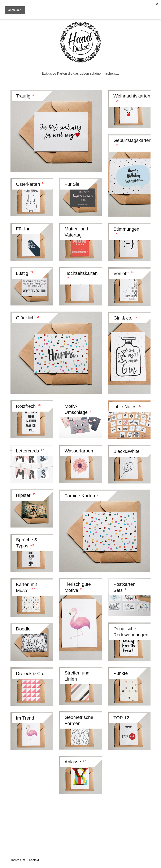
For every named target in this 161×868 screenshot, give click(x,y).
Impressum (18, 860)
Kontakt (34, 860)
